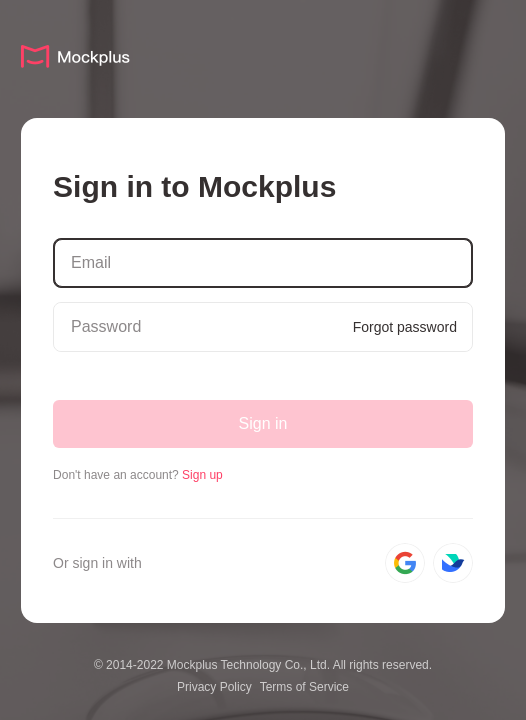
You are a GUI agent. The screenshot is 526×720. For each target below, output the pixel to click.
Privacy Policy (214, 687)
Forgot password (405, 327)
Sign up (202, 475)
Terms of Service (304, 687)
